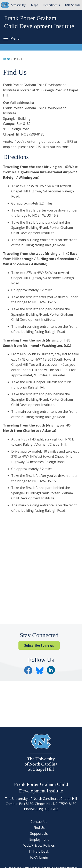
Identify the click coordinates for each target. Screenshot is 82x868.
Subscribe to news (39, 645)
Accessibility (18, 5)
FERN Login (39, 857)
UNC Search (73, 5)
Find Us (39, 828)
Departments (52, 5)
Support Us (39, 834)
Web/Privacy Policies (39, 845)
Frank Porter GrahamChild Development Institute (39, 22)
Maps (35, 5)
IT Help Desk (39, 851)
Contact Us (39, 822)
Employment (39, 839)
